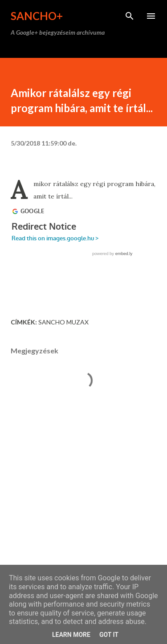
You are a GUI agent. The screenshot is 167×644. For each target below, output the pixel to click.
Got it (109, 635)
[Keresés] (130, 16)
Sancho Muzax (63, 322)
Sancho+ (37, 16)
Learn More (71, 635)
